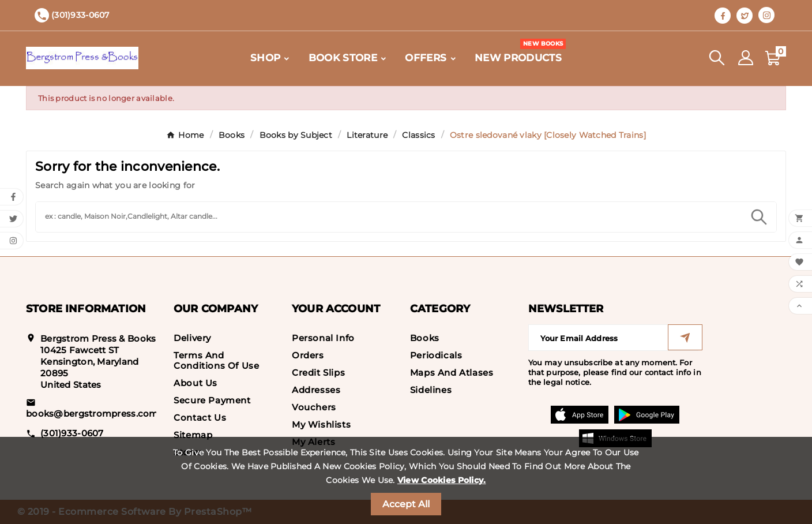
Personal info (323, 338)
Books (425, 338)
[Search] (389, 216)
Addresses (316, 390)
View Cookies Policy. (442, 480)
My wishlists (321, 424)
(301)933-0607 (72, 433)
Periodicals (436, 355)
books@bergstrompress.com (92, 413)
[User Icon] (746, 58)
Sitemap (193, 435)
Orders (308, 355)
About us (196, 383)
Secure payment (212, 400)
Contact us (200, 418)
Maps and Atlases (452, 373)
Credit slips (318, 373)
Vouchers (314, 407)
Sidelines (431, 390)
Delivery (192, 338)
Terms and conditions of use (216, 360)
